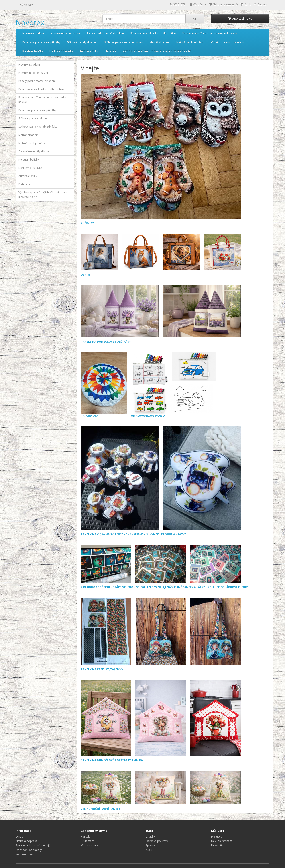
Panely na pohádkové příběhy (41, 42)
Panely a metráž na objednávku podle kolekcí (211, 33)
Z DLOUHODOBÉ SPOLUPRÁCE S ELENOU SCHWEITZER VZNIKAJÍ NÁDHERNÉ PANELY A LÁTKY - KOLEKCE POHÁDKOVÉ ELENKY (165, 587)
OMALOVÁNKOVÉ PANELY (173, 385)
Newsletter (218, 845)
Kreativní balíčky (33, 51)
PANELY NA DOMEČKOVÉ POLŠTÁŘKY (106, 342)
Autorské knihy (89, 51)
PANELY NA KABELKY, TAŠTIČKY (102, 669)
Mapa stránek (89, 845)
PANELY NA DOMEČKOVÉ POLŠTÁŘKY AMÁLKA (112, 760)
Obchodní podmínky (29, 850)
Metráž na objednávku (190, 42)
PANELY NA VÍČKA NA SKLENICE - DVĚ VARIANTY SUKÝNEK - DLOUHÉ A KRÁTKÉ (133, 534)
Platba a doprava (26, 841)
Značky (150, 837)
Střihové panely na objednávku (124, 42)
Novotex (30, 23)
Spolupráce (153, 845)
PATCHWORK (104, 385)
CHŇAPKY (87, 223)
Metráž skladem (160, 42)
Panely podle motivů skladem (105, 33)
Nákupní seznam (222, 841)
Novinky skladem (33, 33)
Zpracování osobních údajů (33, 845)
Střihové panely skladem (82, 42)
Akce (149, 850)
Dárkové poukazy (157, 841)
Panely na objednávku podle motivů (153, 33)
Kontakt (86, 837)
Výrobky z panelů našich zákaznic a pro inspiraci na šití (157, 51)
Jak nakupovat (24, 854)
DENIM (85, 275)
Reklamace (88, 841)
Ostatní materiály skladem (228, 42)
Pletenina (110, 51)
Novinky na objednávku (65, 33)
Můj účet (216, 837)
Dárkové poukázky (61, 51)
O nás (19, 837)
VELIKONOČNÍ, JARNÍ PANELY (101, 809)
